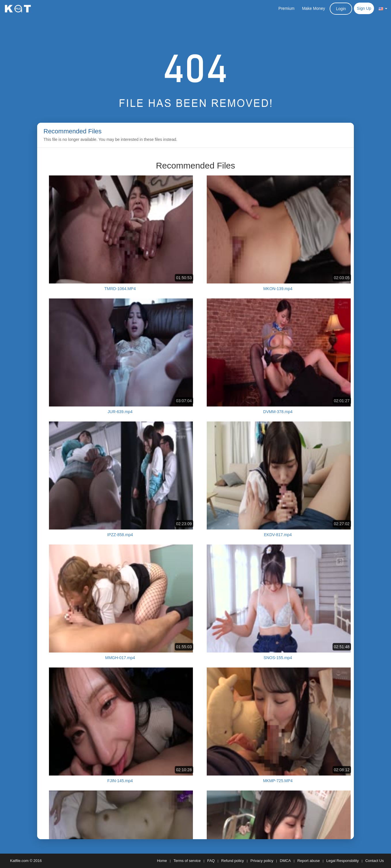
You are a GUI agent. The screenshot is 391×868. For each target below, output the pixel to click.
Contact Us (375, 861)
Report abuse (309, 861)
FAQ (211, 861)
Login (341, 9)
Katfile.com (19, 861)
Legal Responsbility (342, 861)
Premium (286, 8)
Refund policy (232, 861)
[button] (383, 8)
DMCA (285, 861)
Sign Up (364, 8)
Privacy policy (262, 861)
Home (162, 861)
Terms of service (187, 861)
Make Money (314, 8)
